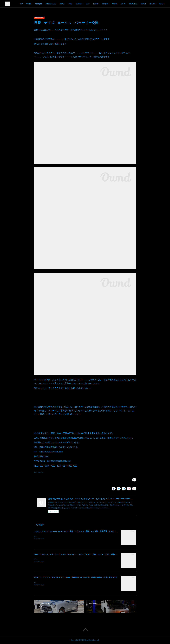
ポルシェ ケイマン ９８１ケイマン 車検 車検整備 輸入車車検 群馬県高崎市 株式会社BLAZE (75, 577)
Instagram (115, 4)
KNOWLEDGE (143, 4)
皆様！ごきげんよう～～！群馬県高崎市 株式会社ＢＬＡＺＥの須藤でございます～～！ (65, 536)
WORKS (38, 4)
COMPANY (89, 4)
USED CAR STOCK (60, 4)
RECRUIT (105, 4)
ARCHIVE (124, 4)
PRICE (80, 4)
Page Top (85, 630)
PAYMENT (72, 4)
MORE (161, 4)
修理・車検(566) (39, 473)
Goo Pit (133, 4)
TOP (31, 4)
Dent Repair (48, 4)
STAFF (97, 4)
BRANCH (153, 4)
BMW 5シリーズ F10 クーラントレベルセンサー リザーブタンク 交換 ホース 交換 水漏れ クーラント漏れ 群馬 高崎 (87, 554)
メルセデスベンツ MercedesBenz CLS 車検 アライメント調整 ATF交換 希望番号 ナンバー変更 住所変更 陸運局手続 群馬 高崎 (92, 531)
